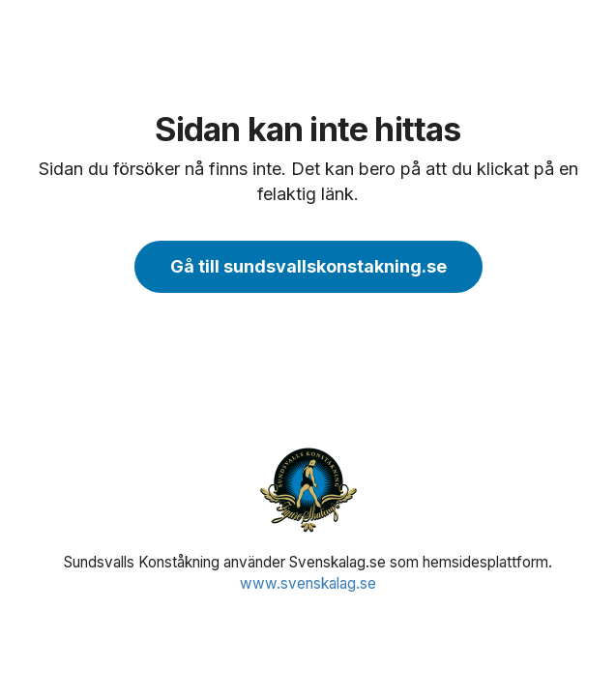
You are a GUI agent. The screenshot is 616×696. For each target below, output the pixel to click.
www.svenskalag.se (308, 583)
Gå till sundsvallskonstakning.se (308, 266)
